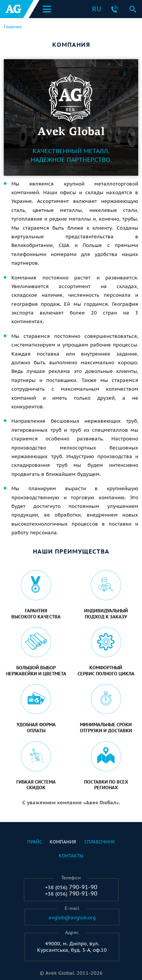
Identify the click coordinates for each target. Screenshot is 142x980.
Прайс (35, 842)
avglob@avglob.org (72, 918)
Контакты (71, 856)
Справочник (100, 842)
